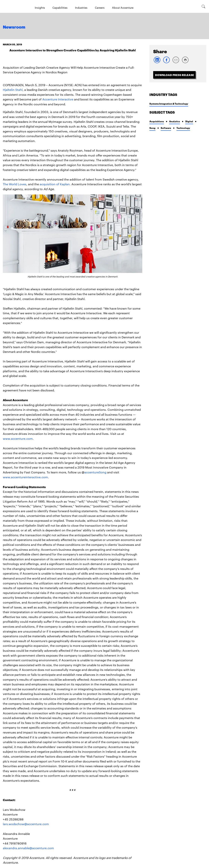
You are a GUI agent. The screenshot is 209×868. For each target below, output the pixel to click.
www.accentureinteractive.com (25, 477)
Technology (183, 128)
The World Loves (15, 184)
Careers (100, 8)
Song (152, 128)
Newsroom (14, 27)
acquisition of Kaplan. (55, 184)
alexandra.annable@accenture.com (28, 848)
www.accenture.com (18, 439)
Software (166, 128)
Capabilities (60, 8)
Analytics (175, 121)
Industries (81, 8)
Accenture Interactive (58, 99)
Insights (40, 8)
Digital (189, 121)
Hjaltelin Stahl (13, 90)
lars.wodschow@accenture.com (26, 824)
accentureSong (95, 472)
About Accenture (123, 8)
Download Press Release (175, 75)
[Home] (12, 6)
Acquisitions (157, 121)
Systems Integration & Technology (169, 104)
